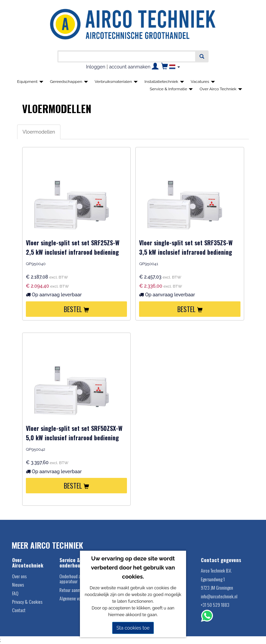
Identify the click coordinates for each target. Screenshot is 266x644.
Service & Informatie (171, 89)
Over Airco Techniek (221, 89)
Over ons (19, 576)
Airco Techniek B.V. (216, 570)
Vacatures (203, 82)
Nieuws (18, 584)
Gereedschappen (69, 82)
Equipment (30, 82)
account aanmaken (130, 67)
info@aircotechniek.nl (219, 596)
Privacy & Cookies (27, 602)
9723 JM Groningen (217, 587)
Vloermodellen (39, 132)
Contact (19, 610)
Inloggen (96, 67)
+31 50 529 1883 (215, 605)
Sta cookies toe (133, 628)
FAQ (15, 593)
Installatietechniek (164, 82)
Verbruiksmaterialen (116, 82)
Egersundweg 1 (213, 579)
